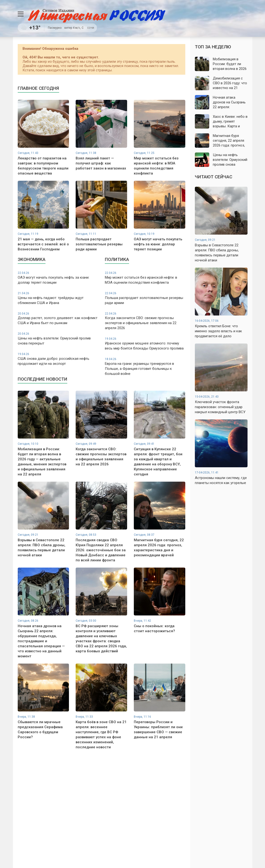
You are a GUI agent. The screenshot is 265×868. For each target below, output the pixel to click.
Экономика (32, 259)
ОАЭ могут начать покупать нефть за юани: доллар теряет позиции (58, 278)
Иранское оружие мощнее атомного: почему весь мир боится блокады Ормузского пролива (145, 344)
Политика (117, 259)
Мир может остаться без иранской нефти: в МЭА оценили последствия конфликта (145, 278)
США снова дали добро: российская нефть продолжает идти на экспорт (58, 359)
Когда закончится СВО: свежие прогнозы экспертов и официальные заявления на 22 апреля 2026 (145, 321)
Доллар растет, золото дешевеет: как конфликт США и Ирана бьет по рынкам (58, 318)
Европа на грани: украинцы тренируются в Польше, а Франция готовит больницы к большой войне (145, 366)
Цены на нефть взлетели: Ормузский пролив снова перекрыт (58, 339)
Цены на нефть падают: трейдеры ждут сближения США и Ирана (58, 298)
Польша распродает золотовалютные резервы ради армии (145, 298)
